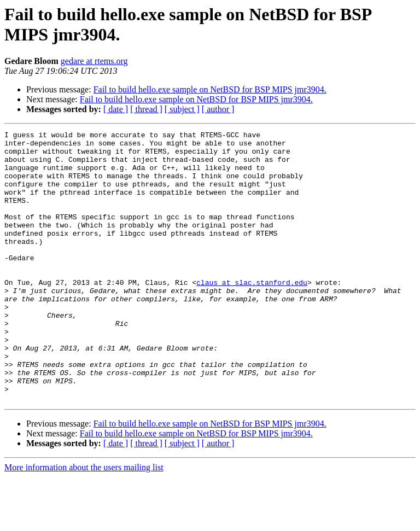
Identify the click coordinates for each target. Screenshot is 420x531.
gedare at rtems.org (94, 61)
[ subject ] (182, 109)
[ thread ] (146, 109)
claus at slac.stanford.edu (252, 313)
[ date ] (116, 109)
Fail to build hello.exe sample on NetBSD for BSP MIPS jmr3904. (210, 89)
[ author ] (218, 109)
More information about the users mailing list (84, 521)
